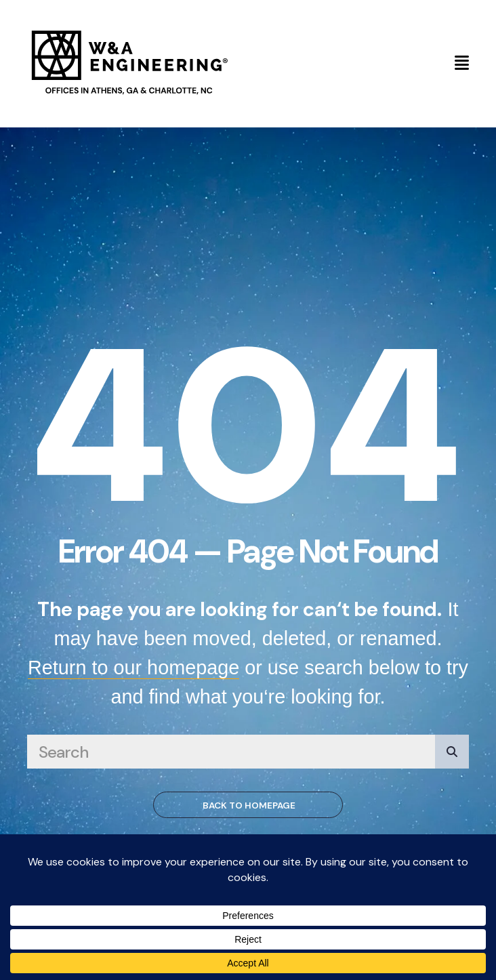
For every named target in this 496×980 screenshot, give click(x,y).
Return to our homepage (133, 668)
